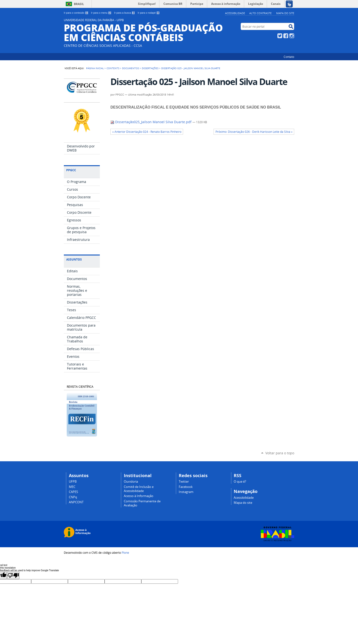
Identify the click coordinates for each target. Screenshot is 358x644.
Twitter (280, 36)
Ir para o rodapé (149, 13)
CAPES (73, 492)
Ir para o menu (101, 13)
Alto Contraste (260, 13)
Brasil (79, 4)
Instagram (292, 36)
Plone (125, 553)
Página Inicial (95, 68)
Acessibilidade (235, 13)
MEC (72, 487)
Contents (113, 68)
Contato (289, 57)
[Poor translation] (13, 575)
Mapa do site (285, 13)
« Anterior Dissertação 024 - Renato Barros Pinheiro (147, 132)
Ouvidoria (131, 482)
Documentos (131, 68)
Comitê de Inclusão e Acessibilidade (139, 489)
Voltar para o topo (280, 453)
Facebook (286, 36)
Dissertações (150, 68)
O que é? (240, 482)
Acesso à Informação (139, 496)
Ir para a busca (125, 13)
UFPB (73, 482)
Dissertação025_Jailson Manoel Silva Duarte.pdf (151, 122)
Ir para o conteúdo (76, 13)
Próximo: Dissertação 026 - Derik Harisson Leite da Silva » (254, 132)
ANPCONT (76, 502)
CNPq (73, 497)
